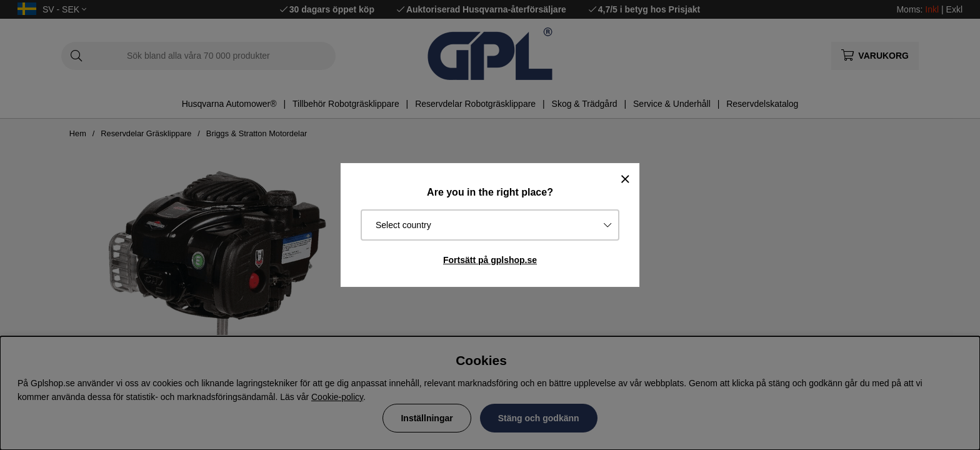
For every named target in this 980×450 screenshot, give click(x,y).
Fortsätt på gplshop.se (490, 260)
